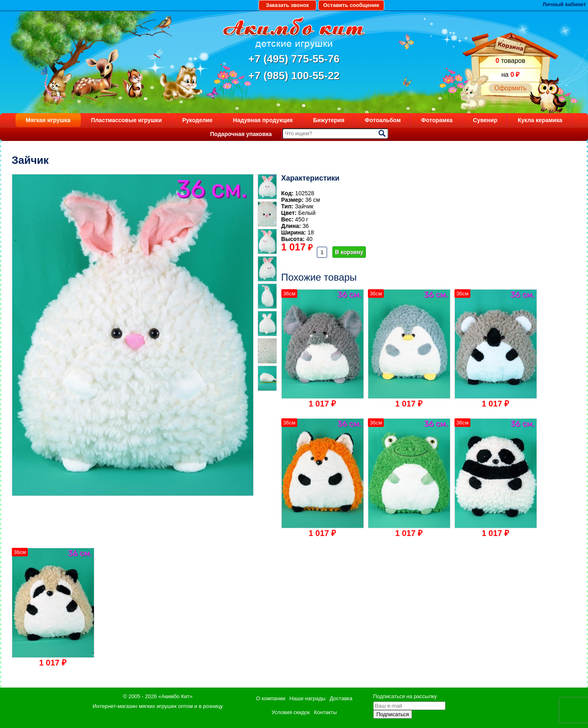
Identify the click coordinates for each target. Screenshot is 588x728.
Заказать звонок (287, 5)
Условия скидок (291, 712)
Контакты (325, 712)
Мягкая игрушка (48, 120)
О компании (271, 698)
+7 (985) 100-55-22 (294, 76)
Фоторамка (437, 120)
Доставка (341, 698)
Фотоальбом (383, 120)
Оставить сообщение (351, 5)
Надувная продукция (263, 120)
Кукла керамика (540, 120)
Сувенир (485, 120)
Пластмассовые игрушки (127, 120)
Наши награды (307, 698)
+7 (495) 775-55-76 (294, 59)
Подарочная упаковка (241, 134)
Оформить (510, 88)
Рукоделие (197, 120)
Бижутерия (329, 120)
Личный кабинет (564, 4)
